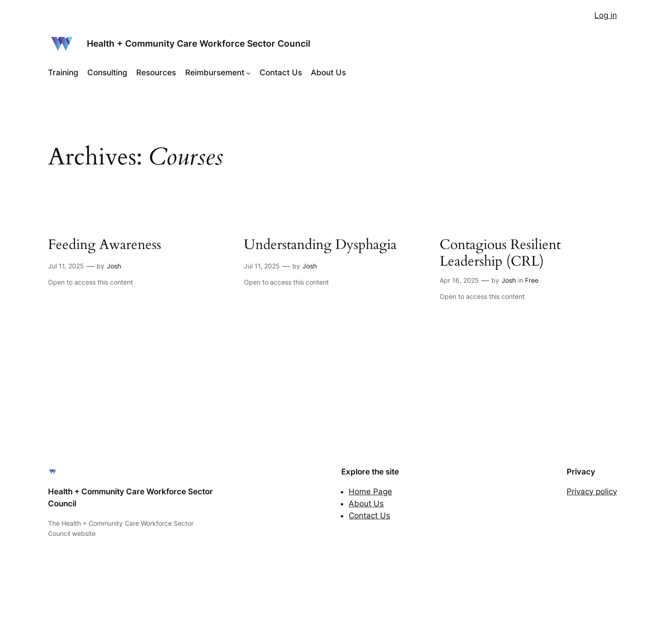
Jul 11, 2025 (66, 266)
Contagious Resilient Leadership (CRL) (500, 253)
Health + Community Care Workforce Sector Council (199, 43)
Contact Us (369, 516)
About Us (366, 504)
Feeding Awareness (105, 245)
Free (532, 280)
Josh (114, 266)
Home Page (370, 492)
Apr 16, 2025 (459, 280)
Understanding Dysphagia (320, 245)
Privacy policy (592, 492)
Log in (606, 15)
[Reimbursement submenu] (248, 73)
